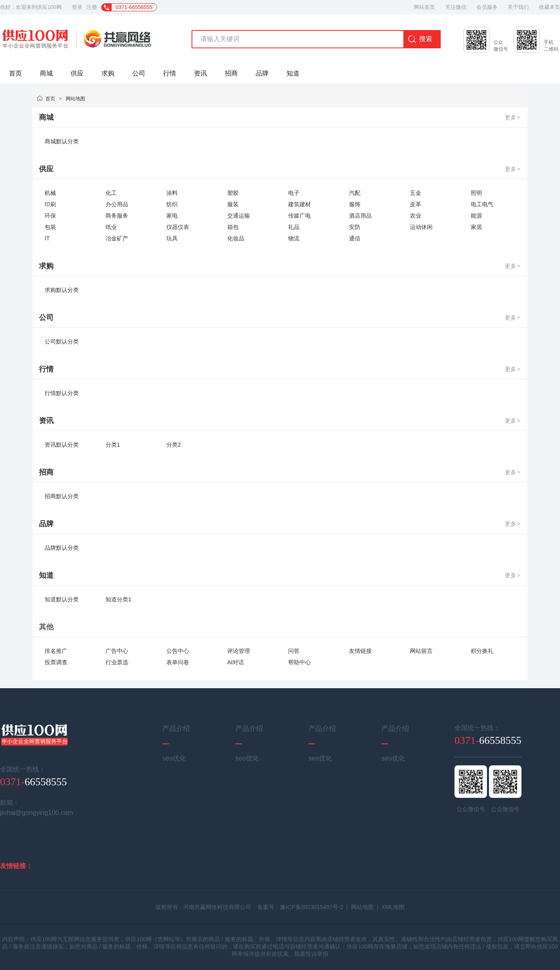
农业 (416, 216)
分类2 (174, 445)
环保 (50, 216)
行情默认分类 (62, 393)
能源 (476, 216)
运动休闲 (421, 227)
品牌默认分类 (62, 548)
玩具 (172, 238)
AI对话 (236, 662)
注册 (92, 7)
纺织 (172, 204)
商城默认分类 (62, 141)
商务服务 (117, 216)
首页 (50, 99)
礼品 (294, 227)
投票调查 (56, 662)
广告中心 (117, 651)
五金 (416, 193)
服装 (233, 204)
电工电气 (482, 204)
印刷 (50, 204)
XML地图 (393, 907)
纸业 (111, 227)
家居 (476, 227)
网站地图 (75, 99)
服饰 (355, 204)
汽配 (355, 193)
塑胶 (233, 193)
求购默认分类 (62, 290)
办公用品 (117, 204)
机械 (50, 193)
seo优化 (174, 758)
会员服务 (487, 7)
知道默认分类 (62, 599)
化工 (111, 193)
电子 (294, 193)
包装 (50, 227)
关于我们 (518, 7)
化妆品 (236, 238)
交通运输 (239, 216)
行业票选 (117, 662)
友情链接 (360, 651)
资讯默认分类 (62, 445)
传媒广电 (299, 216)
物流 (294, 238)
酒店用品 (360, 216)
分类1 (113, 445)
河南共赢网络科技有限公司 (217, 907)
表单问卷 (178, 662)
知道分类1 (118, 599)
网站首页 (424, 7)
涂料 (172, 193)
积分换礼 (482, 651)
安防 (355, 227)
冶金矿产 (117, 238)
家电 (172, 216)
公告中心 (178, 651)
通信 (355, 238)
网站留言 (421, 651)
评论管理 (239, 651)
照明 (476, 193)
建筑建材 (299, 204)
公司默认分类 (62, 341)
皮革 (416, 204)
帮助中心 (299, 662)
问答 (294, 651)
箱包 (233, 227)
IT (47, 238)
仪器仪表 (178, 227)
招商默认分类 (62, 496)
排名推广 (56, 651)
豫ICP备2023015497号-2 (312, 907)
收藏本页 (549, 7)
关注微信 (456, 7)
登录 (77, 7)
